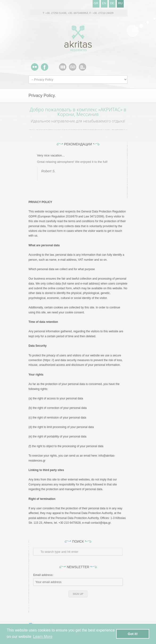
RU (120, 3)
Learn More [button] (43, 637)
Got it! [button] (133, 634)
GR (96, 3)
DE (112, 3)
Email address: (43, 575)
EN (104, 3)
